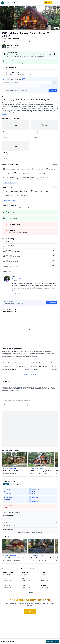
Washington (16, 39)
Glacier (23, 39)
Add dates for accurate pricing (10, 312)
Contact (53, 91)
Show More (5, 114)
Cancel (18, 484)
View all (57, 28)
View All (56, 450)
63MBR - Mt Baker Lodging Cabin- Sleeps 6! (43, 471)
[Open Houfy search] (11, 3)
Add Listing (48, 3)
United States (7, 39)
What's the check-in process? (22, 86)
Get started (30, 611)
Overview (6, 484)
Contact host (51, 303)
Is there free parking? (9, 86)
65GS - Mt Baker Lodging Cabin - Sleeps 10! (16, 558)
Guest (17, 46)
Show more (15, 291)
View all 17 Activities (9, 200)
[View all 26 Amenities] (9, 182)
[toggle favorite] (26, 454)
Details (7, 137)
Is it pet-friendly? (35, 86)
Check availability (52, 641)
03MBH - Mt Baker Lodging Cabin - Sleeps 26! (17, 471)
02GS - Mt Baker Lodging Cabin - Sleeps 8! (42, 558)
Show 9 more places (30, 374)
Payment (13, 484)
